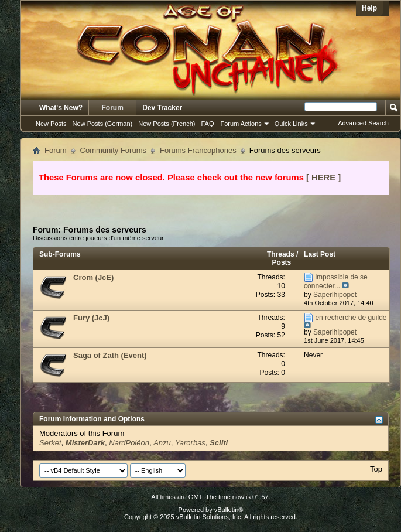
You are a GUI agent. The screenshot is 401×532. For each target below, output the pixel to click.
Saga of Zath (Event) (110, 355)
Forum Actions (241, 124)
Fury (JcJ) (91, 318)
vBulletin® (229, 510)
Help (369, 8)
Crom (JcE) (93, 277)
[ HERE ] (323, 178)
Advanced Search (363, 123)
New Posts (51, 124)
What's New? (61, 108)
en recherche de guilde (351, 318)
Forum (113, 108)
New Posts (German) (103, 124)
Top (376, 469)
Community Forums (113, 150)
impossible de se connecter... (336, 282)
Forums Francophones (198, 150)
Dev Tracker (162, 108)
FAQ (207, 124)
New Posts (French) (167, 124)
